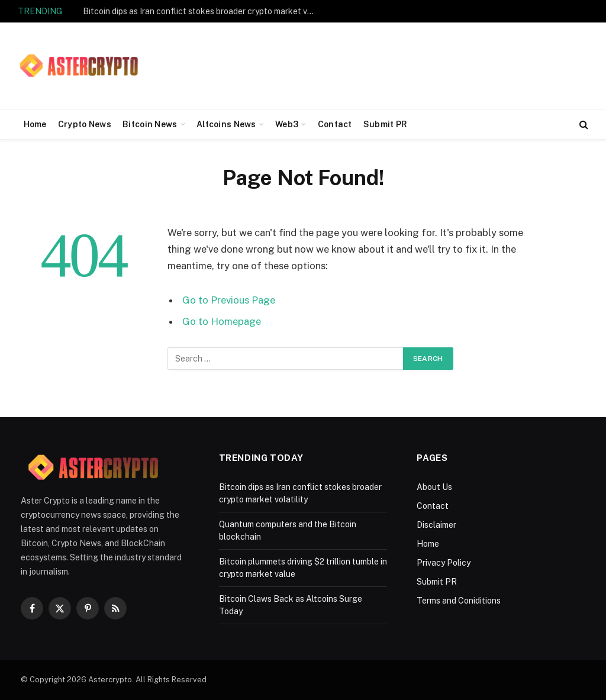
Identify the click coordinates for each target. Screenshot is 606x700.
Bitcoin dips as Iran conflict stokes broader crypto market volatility (201, 11)
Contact (335, 124)
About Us (434, 487)
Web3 (287, 124)
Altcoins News (226, 124)
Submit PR (386, 124)
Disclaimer (436, 525)
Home (35, 124)
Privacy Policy (444, 563)
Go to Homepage (222, 321)
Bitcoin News (150, 124)
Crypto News (85, 124)
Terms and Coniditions (459, 601)
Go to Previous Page (229, 300)
